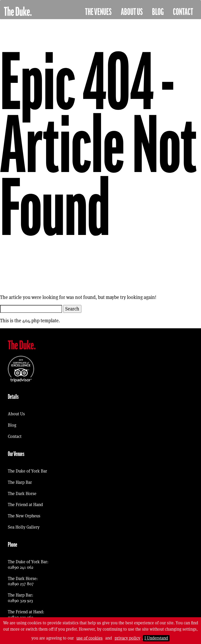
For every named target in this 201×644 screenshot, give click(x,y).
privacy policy (127, 638)
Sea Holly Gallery (24, 527)
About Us (132, 12)
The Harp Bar (20, 482)
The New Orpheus (24, 516)
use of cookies (90, 638)
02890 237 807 (21, 584)
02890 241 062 (21, 567)
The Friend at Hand (25, 505)
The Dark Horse (22, 494)
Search (72, 309)
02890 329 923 (20, 601)
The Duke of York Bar (27, 471)
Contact (183, 12)
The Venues (98, 12)
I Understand (156, 638)
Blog (158, 12)
